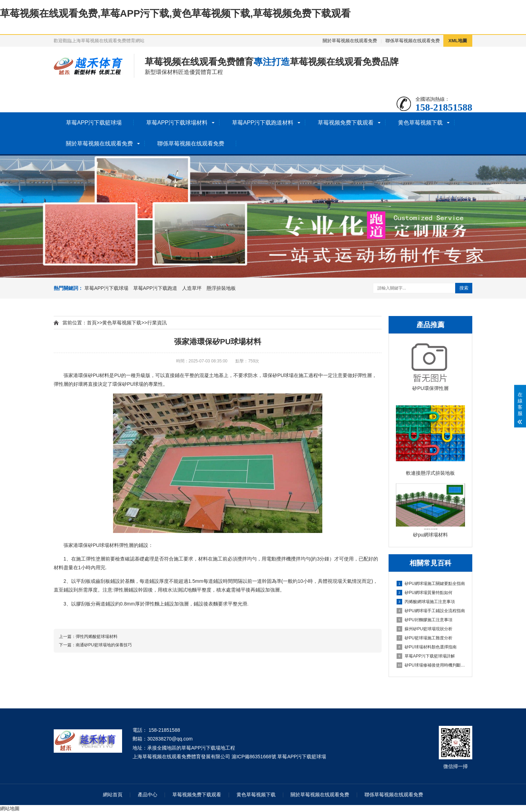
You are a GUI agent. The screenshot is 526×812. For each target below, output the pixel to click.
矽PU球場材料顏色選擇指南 (427, 647)
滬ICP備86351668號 (254, 757)
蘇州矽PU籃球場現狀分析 (424, 629)
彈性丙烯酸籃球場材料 (97, 637)
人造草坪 (192, 288)
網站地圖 (10, 809)
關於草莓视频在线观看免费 (350, 41)
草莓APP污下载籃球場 (94, 123)
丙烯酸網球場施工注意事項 (426, 602)
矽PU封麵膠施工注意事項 (424, 620)
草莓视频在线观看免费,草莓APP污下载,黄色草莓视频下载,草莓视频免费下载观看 (175, 13)
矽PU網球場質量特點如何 (424, 593)
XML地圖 (458, 41)
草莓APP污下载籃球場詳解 (426, 656)
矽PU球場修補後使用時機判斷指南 (431, 665)
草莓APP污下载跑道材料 (263, 123)
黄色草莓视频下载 (420, 123)
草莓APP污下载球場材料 (177, 123)
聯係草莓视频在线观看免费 (413, 41)
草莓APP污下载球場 (106, 288)
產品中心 (148, 795)
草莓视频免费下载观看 (346, 123)
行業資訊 (157, 323)
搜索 (464, 288)
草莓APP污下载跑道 (155, 288)
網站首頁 (113, 795)
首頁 (92, 323)
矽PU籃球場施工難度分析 (424, 638)
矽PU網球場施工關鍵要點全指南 (431, 584)
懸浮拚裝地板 (221, 288)
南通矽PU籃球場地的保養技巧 (104, 645)
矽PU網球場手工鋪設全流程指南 (431, 611)
